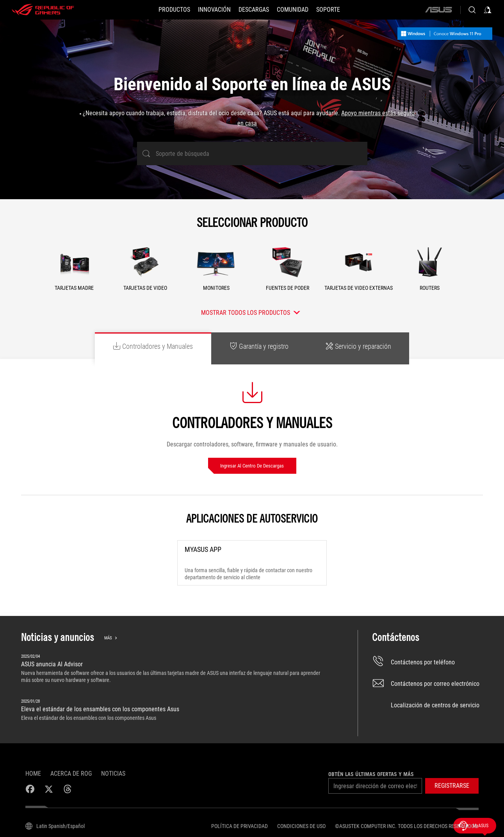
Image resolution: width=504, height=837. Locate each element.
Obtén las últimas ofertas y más (371, 774)
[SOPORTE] (328, 10)
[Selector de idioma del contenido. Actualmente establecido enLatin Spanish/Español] (55, 826)
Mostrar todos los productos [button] (246, 313)
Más (108, 638)
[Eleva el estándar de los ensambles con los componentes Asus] (175, 711)
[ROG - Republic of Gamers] (43, 10)
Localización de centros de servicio (426, 705)
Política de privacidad (240, 826)
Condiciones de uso (301, 826)
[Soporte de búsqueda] (252, 153)
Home (33, 774)
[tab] (153, 348)
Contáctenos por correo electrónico (426, 684)
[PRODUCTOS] (174, 10)
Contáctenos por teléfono (413, 662)
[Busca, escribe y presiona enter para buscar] (472, 10)
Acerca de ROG (71, 774)
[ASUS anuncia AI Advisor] (175, 669)
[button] (75, 271)
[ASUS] (438, 10)
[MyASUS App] (252, 563)
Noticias (113, 774)
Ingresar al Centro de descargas (252, 466)
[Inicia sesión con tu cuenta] (488, 10)
